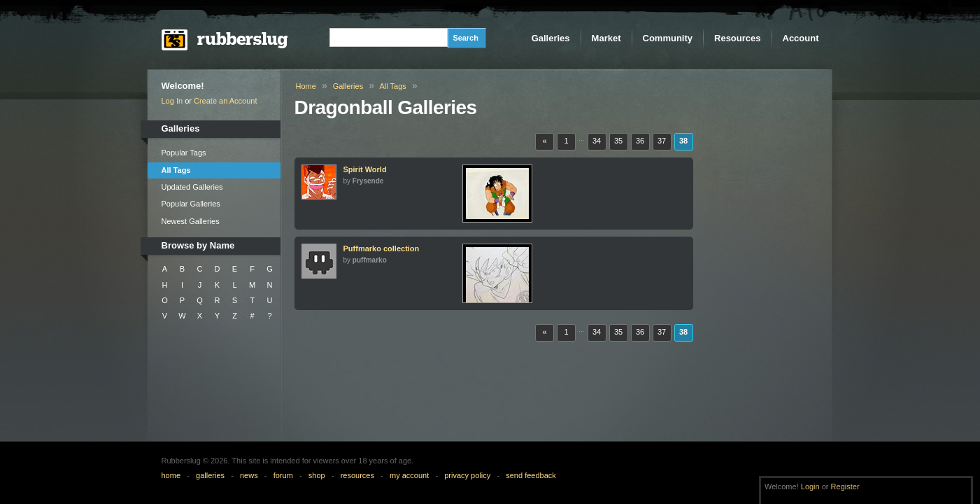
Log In (172, 101)
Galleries (551, 38)
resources (357, 475)
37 (662, 141)
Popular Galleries (191, 204)
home (171, 475)
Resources (737, 38)
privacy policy (467, 475)
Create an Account (226, 101)
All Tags (176, 170)
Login (810, 486)
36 (640, 141)
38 (683, 141)
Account (801, 38)
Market (606, 38)
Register (845, 486)
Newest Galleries (191, 221)
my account (409, 475)
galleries (210, 475)
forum (283, 475)
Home (306, 86)
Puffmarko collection (382, 248)
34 (597, 141)
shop (317, 475)
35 (618, 141)
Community (668, 38)
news (249, 475)
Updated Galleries (192, 187)
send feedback (531, 475)
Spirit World (365, 169)
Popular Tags (184, 153)
